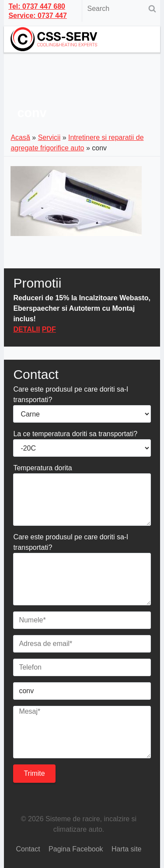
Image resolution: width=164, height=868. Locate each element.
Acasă (20, 137)
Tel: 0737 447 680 (37, 6)
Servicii (49, 137)
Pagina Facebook (76, 849)
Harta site (126, 849)
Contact (28, 849)
